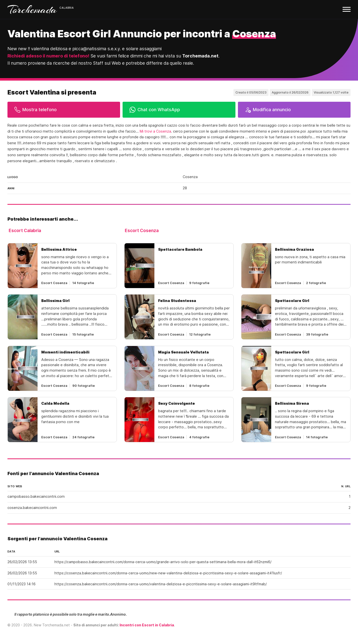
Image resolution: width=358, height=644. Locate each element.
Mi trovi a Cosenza (155, 131)
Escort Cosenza (142, 230)
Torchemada (32, 9)
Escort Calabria (25, 230)
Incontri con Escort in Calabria (147, 625)
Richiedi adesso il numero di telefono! (48, 56)
